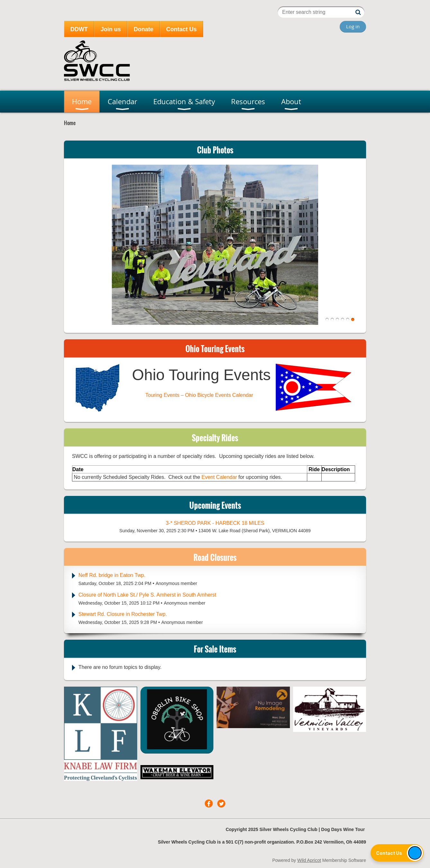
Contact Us (181, 29)
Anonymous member (176, 583)
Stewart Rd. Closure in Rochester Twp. (123, 614)
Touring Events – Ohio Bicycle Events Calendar (199, 395)
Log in (353, 26)
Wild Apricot (309, 860)
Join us (111, 29)
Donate (143, 29)
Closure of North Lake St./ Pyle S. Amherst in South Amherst (147, 595)
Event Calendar (220, 477)
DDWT (79, 29)
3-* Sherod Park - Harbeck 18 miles (215, 523)
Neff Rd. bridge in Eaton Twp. (112, 575)
